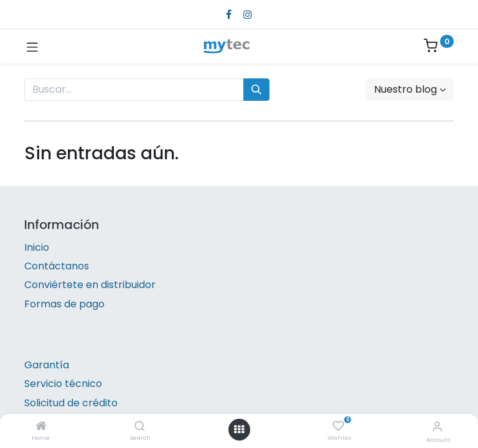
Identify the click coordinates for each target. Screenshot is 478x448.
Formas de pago (64, 304)
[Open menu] (239, 429)
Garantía (47, 365)
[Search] (140, 427)
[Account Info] (437, 427)
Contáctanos (57, 266)
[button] (410, 90)
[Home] (41, 427)
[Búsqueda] (256, 90)
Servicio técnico (63, 384)
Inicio (37, 247)
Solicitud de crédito (71, 403)
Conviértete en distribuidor (90, 285)
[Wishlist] (338, 426)
